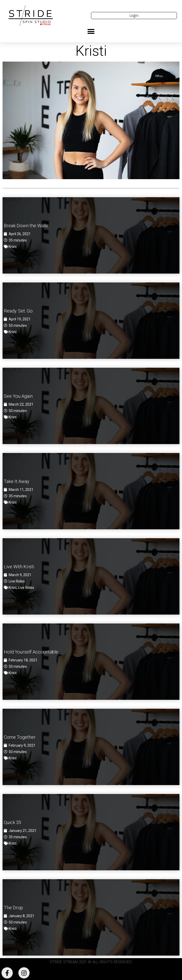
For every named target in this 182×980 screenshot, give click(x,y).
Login (134, 15)
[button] (91, 32)
